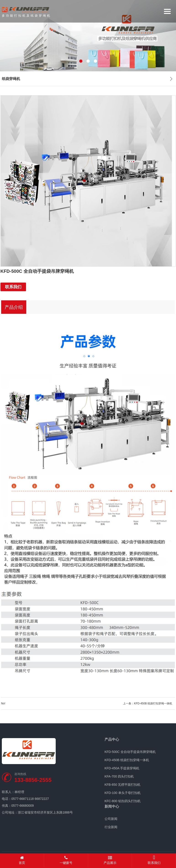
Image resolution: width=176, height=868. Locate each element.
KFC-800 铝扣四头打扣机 (123, 801)
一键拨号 (66, 860)
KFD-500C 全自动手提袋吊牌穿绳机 (130, 752)
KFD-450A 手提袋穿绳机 (122, 768)
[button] (81, 61)
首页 (22, 860)
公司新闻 (111, 819)
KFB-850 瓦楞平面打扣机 (122, 785)
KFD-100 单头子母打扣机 (123, 793)
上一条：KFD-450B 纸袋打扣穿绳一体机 (149, 703)
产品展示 (110, 860)
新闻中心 (112, 806)
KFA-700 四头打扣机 (119, 776)
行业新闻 (111, 827)
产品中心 (112, 739)
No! (3, 703)
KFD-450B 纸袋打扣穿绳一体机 (127, 760)
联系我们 (13, 287)
